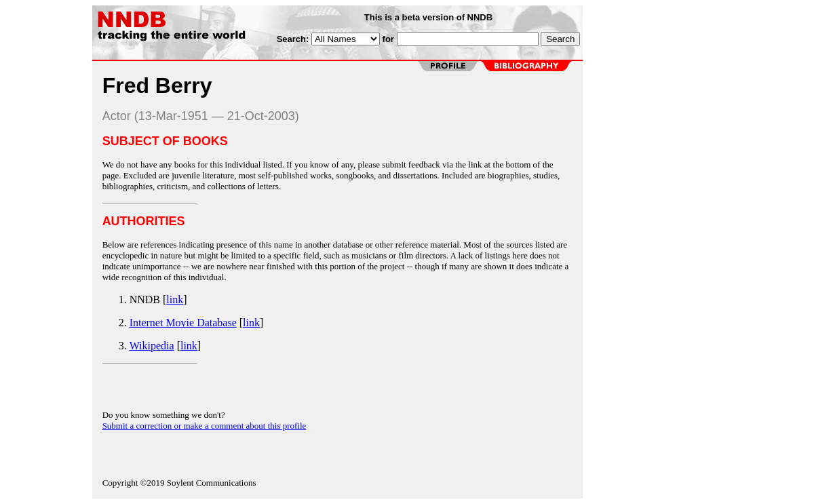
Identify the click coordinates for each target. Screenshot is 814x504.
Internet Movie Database (183, 323)
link (175, 299)
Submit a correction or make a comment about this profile (205, 426)
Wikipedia (152, 346)
